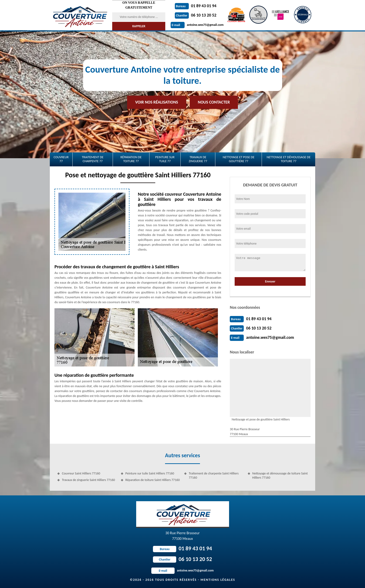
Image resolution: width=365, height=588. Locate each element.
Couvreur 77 (61, 159)
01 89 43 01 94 (196, 6)
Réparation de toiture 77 (131, 159)
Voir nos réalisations (157, 102)
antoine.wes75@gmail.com (197, 25)
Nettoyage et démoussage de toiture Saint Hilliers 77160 (280, 475)
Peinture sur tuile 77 (165, 159)
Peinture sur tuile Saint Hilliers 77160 (150, 473)
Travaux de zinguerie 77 (198, 159)
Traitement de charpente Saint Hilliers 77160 (214, 475)
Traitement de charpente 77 (93, 159)
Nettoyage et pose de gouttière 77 (239, 159)
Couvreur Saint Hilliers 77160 (81, 473)
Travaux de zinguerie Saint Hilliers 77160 (88, 480)
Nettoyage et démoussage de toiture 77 (288, 159)
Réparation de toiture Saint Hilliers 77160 (153, 480)
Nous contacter (214, 102)
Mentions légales (218, 580)
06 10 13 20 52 (196, 15)
